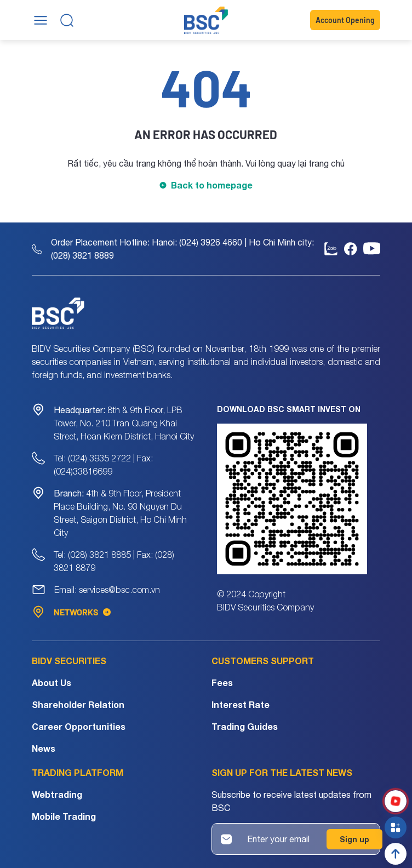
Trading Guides (245, 726)
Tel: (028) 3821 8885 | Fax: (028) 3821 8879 (114, 561)
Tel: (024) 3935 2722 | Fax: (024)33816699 (103, 465)
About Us (51, 683)
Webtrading (57, 794)
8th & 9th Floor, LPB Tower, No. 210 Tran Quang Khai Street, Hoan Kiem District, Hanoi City (124, 423)
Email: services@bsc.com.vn (107, 590)
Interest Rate (241, 704)
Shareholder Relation (78, 704)
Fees (222, 683)
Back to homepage (212, 185)
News (44, 748)
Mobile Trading (64, 816)
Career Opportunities (79, 726)
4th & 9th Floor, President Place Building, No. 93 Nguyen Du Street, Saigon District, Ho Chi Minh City (120, 513)
